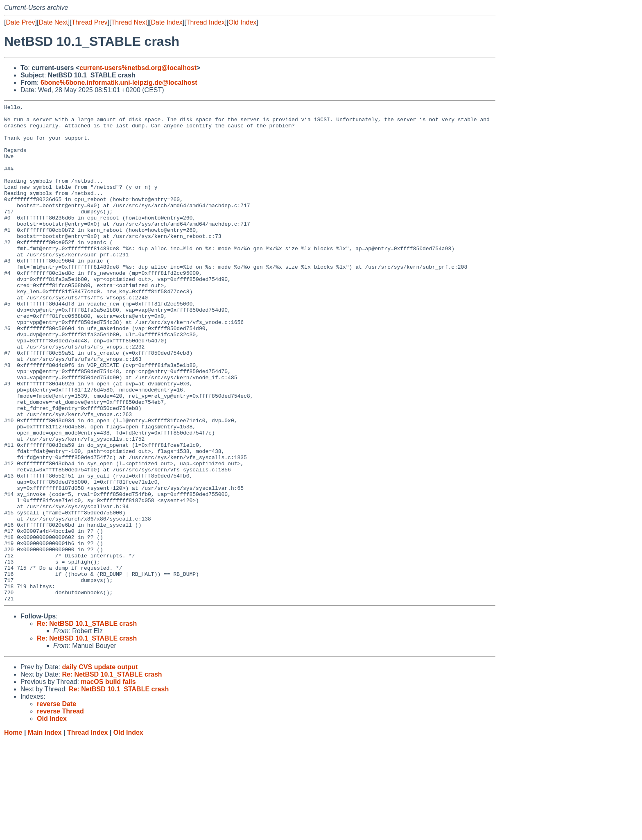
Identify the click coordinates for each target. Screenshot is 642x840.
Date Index (166, 22)
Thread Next (129, 22)
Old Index (242, 22)
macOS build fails (108, 781)
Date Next (53, 22)
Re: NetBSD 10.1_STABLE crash (87, 723)
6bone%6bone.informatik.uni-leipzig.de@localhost (119, 83)
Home (13, 832)
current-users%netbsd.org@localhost (138, 68)
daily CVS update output (100, 766)
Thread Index (206, 22)
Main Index (45, 832)
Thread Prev (90, 22)
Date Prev (20, 22)
